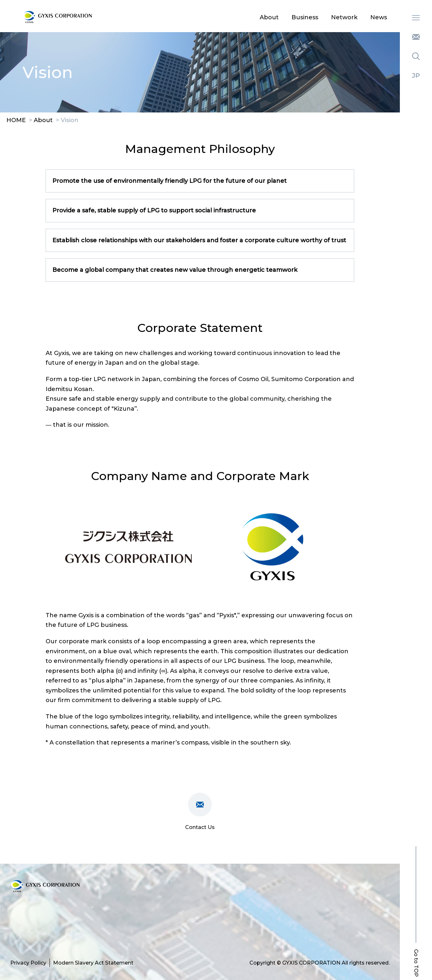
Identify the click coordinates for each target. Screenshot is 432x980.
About (269, 17)
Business (305, 17)
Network (344, 17)
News (379, 17)
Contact (416, 37)
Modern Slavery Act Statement (93, 963)
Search (416, 56)
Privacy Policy (28, 963)
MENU (416, 18)
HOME (16, 120)
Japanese (416, 76)
